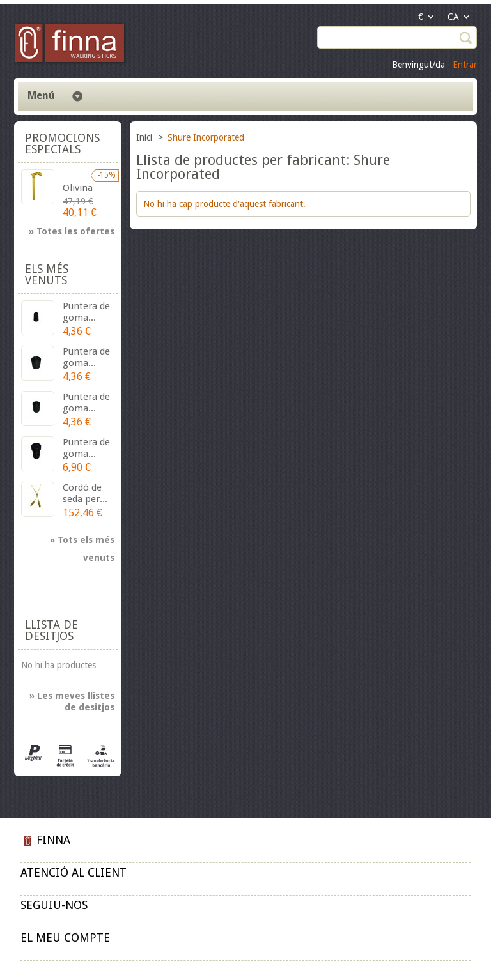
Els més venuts (47, 274)
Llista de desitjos (51, 630)
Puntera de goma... (86, 312)
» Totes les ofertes (72, 231)
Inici (145, 137)
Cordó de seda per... (85, 493)
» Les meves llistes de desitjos (72, 701)
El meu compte (65, 938)
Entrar (465, 65)
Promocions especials (62, 143)
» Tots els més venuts (82, 542)
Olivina (78, 188)
